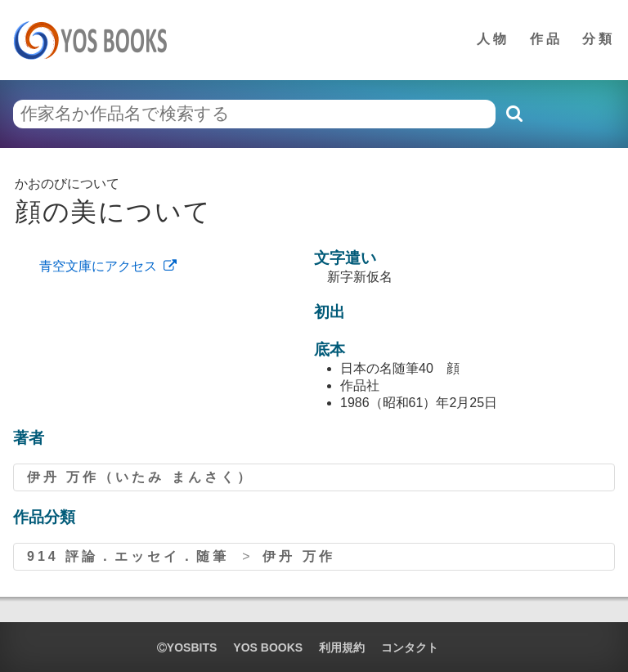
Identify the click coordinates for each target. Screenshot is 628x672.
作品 (546, 39)
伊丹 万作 (298, 556)
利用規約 (342, 647)
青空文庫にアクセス (98, 266)
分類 (599, 39)
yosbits (187, 647)
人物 (493, 39)
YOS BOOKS (268, 647)
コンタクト (410, 647)
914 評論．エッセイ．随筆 (128, 556)
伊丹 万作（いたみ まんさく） (140, 477)
